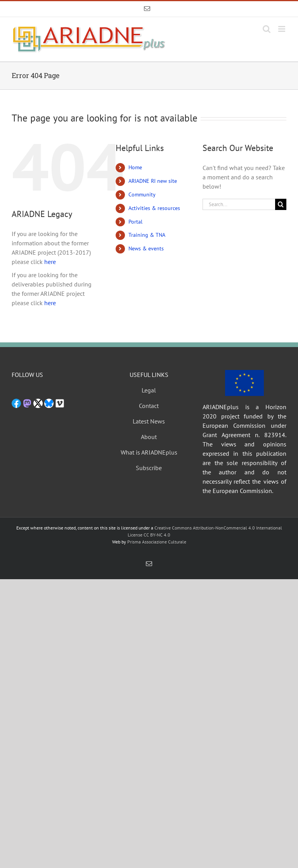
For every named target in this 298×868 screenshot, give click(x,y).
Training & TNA (147, 235)
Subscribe (149, 468)
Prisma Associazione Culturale (157, 542)
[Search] (281, 204)
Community (142, 194)
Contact (149, 406)
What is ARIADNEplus (149, 452)
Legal (149, 390)
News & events (146, 248)
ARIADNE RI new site (153, 181)
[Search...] (239, 204)
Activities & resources (154, 208)
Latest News (149, 421)
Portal (135, 222)
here (50, 262)
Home (135, 167)
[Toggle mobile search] (267, 29)
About (149, 437)
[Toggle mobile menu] (282, 29)
